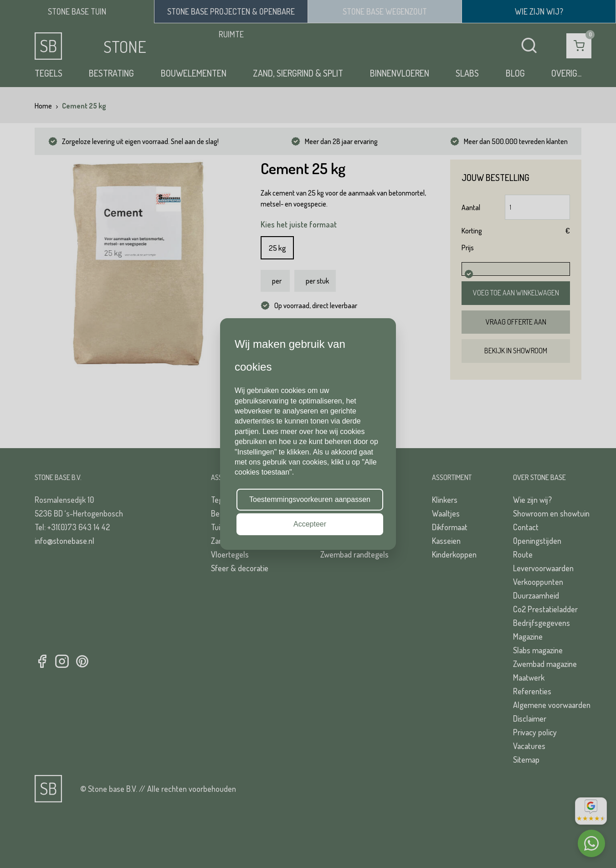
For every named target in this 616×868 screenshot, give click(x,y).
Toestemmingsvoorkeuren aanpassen (310, 499)
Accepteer (310, 524)
